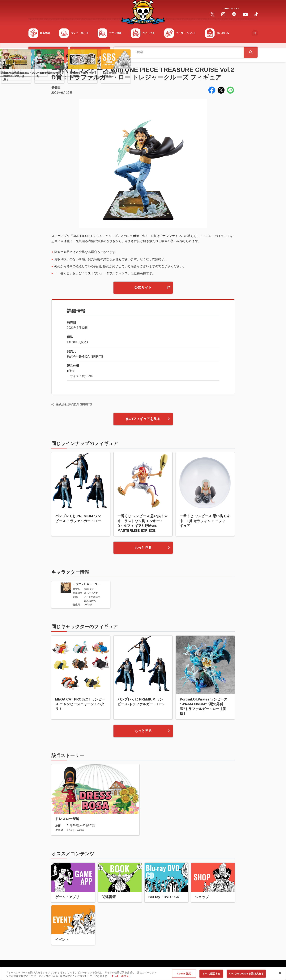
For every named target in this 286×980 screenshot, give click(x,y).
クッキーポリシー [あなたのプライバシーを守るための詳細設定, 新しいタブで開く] (121, 977)
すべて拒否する (211, 974)
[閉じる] (280, 974)
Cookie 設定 (184, 974)
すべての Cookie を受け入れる (246, 974)
